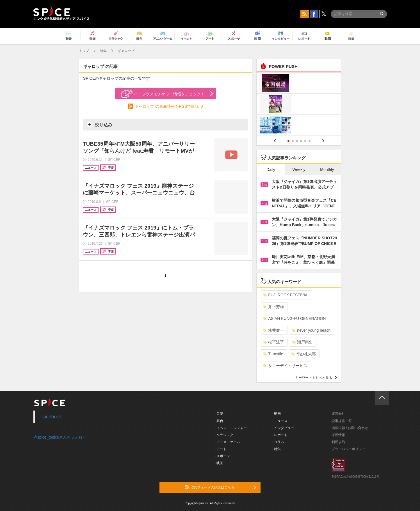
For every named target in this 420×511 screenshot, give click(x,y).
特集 (103, 51)
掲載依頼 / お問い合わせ (350, 428)
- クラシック (224, 435)
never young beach (311, 330)
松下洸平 (274, 342)
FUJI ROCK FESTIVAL (286, 295)
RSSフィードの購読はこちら (221, 487)
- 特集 (276, 449)
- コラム (278, 442)
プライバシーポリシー (348, 449)
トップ (84, 51)
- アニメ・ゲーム (227, 442)
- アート (221, 449)
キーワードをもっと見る (316, 378)
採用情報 (338, 435)
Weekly (299, 169)
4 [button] (301, 141)
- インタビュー (283, 428)
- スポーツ (222, 456)
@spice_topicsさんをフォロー (60, 437)
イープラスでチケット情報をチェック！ (163, 94)
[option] (299, 105)
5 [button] (305, 141)
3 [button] (297, 141)
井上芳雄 (274, 307)
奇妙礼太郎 (304, 354)
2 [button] (293, 141)
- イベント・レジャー (231, 428)
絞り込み (100, 125)
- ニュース (280, 421)
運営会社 (338, 414)
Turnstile (273, 354)
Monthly (327, 169)
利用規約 (338, 442)
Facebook (51, 417)
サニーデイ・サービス (285, 366)
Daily (271, 169)
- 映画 (219, 463)
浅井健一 (274, 330)
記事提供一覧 (342, 421)
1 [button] (288, 141)
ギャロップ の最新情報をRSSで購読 (167, 106)
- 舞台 (219, 421)
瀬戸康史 (303, 342)
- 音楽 (219, 414)
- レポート (280, 435)
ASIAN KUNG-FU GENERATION (295, 318)
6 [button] (310, 141)
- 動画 (276, 414)
